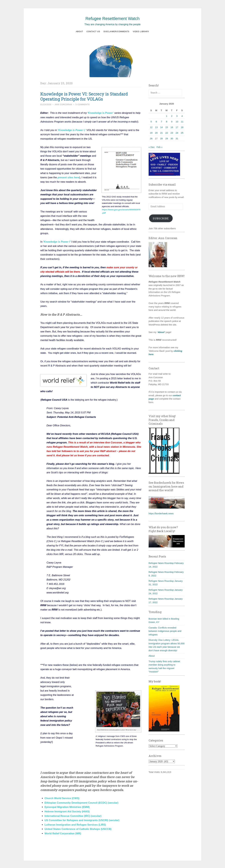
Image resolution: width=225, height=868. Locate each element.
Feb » (159, 147)
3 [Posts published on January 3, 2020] (177, 116)
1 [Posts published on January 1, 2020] (167, 116)
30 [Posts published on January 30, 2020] (172, 138)
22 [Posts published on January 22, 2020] (167, 133)
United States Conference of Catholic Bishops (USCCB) (78, 828)
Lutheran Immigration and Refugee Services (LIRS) (75, 824)
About (79, 32)
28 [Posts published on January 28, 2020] (161, 138)
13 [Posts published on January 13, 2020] (156, 127)
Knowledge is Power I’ (57, 241)
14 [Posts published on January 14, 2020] (161, 127)
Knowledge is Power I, (72, 130)
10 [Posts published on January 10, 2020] (177, 122)
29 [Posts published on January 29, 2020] (167, 138)
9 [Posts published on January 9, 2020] (172, 122)
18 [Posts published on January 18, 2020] (182, 127)
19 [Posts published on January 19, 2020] (151, 133)
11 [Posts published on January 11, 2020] (182, 122)
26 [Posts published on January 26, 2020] (151, 138)
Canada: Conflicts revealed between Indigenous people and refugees (165, 631)
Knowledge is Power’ (101, 113)
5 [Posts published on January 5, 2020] (151, 122)
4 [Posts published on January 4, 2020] (182, 116)
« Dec (152, 147)
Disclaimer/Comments (116, 32)
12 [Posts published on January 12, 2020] (151, 127)
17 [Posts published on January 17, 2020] (177, 127)
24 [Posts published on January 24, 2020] (177, 133)
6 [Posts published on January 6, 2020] (156, 122)
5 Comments (83, 105)
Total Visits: (155, 772)
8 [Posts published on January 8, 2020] (167, 122)
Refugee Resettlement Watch (113, 19)
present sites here (68, 177)
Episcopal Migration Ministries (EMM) (67, 807)
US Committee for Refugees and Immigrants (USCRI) (76, 820)
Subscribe (161, 218)
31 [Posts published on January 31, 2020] (177, 138)
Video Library (141, 32)
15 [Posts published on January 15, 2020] (167, 127)
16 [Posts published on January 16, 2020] (172, 127)
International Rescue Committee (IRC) (67, 815)
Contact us (93, 32)
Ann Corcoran (63, 105)
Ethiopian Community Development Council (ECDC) (76, 802)
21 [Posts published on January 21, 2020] (161, 133)
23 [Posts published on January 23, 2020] (172, 133)
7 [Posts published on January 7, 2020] (161, 122)
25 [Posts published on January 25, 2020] (182, 133)
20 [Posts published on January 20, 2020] (156, 133)
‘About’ (161, 332)
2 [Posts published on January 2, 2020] (172, 116)
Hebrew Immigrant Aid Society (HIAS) (67, 811)
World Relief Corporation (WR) (63, 832)
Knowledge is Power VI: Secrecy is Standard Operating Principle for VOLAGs (84, 96)
